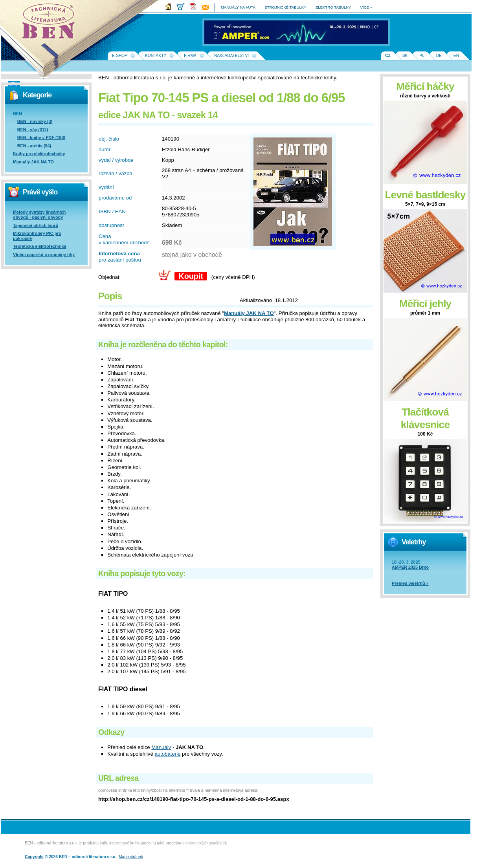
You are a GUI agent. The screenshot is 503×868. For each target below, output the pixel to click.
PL (422, 56)
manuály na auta (238, 7)
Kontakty (156, 56)
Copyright (34, 857)
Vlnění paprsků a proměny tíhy (44, 255)
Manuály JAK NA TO (33, 162)
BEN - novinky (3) (35, 121)
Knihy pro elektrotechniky (39, 154)
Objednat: (109, 277)
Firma (190, 56)
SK (405, 56)
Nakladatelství (231, 56)
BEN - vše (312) (33, 130)
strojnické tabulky (285, 7)
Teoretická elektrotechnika (39, 246)
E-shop (120, 56)
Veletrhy (414, 542)
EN (456, 56)
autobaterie (167, 754)
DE (439, 56)
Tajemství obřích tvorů (36, 225)
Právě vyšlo (40, 192)
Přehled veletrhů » (410, 583)
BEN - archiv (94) (34, 146)
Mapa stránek (131, 857)
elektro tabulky (333, 7)
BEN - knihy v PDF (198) (41, 137)
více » (366, 7)
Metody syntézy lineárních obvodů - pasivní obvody (39, 215)
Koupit (191, 276)
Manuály (161, 747)
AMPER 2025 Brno (410, 567)
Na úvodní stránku (51, 24)
